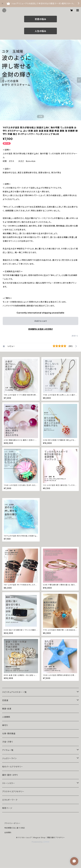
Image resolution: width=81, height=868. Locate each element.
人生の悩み (40, 31)
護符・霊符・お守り (10, 775)
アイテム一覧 (8, 750)
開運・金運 (7, 709)
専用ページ (7, 808)
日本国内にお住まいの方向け (40, 329)
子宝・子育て (8, 742)
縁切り (5, 725)
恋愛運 (5, 700)
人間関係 (6, 717)
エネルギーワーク (10, 800)
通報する (75, 336)
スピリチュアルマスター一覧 (14, 692)
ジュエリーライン (9, 758)
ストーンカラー (9, 783)
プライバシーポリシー (12, 823)
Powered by (40, 842)
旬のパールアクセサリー (13, 767)
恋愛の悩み (40, 19)
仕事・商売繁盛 (9, 733)
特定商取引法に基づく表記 (15, 828)
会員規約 (8, 832)
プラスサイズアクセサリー (13, 791)
